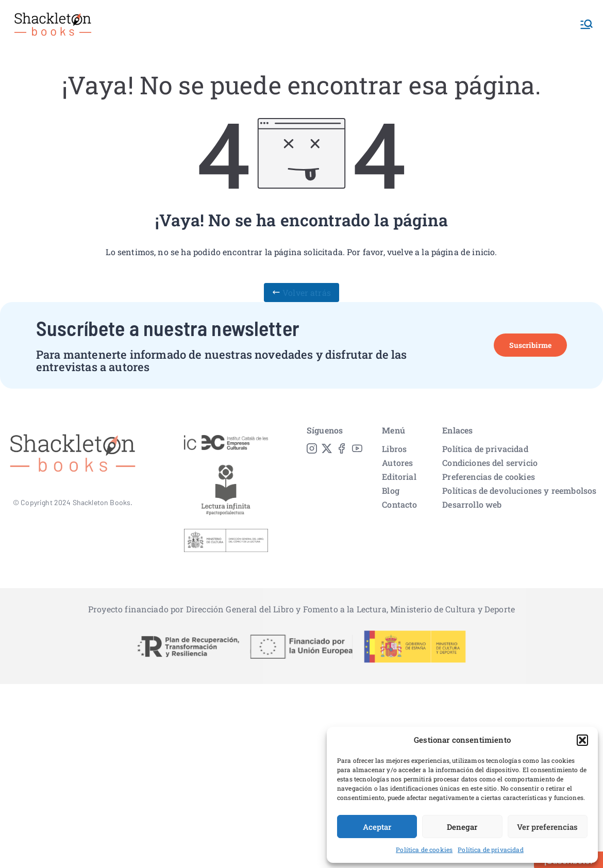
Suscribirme (530, 345)
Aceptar (377, 827)
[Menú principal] (587, 24)
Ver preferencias (547, 827)
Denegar (462, 827)
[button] (582, 740)
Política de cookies (424, 849)
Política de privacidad (491, 849)
